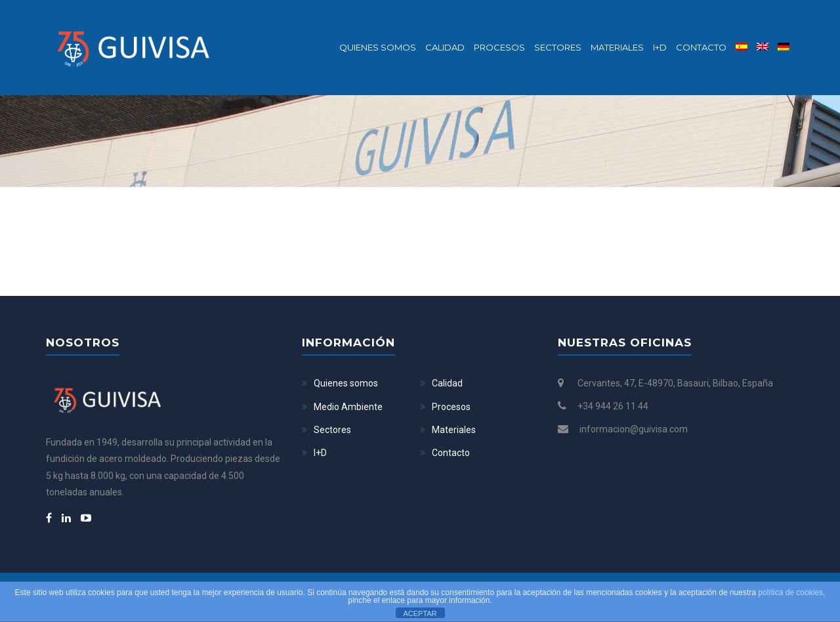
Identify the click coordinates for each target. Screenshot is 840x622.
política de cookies (790, 592)
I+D (660, 47)
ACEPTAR (420, 613)
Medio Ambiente (348, 407)
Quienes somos (378, 47)
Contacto (701, 47)
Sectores (558, 47)
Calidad (445, 47)
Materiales (617, 47)
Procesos (499, 47)
